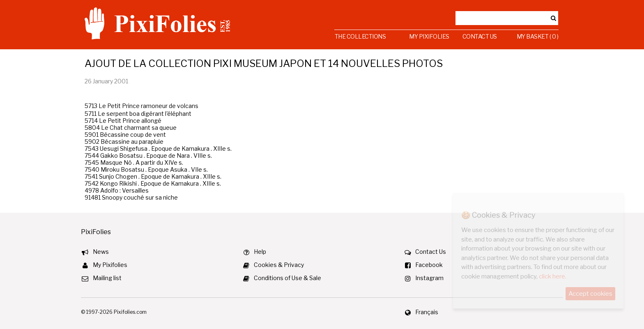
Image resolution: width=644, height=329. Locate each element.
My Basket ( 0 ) (538, 36)
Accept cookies (590, 294)
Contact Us (480, 36)
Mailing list (107, 278)
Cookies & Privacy (279, 265)
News (101, 252)
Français (427, 312)
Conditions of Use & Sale (287, 278)
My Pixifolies (429, 36)
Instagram (429, 278)
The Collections (360, 36)
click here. (553, 276)
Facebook (429, 265)
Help (260, 252)
